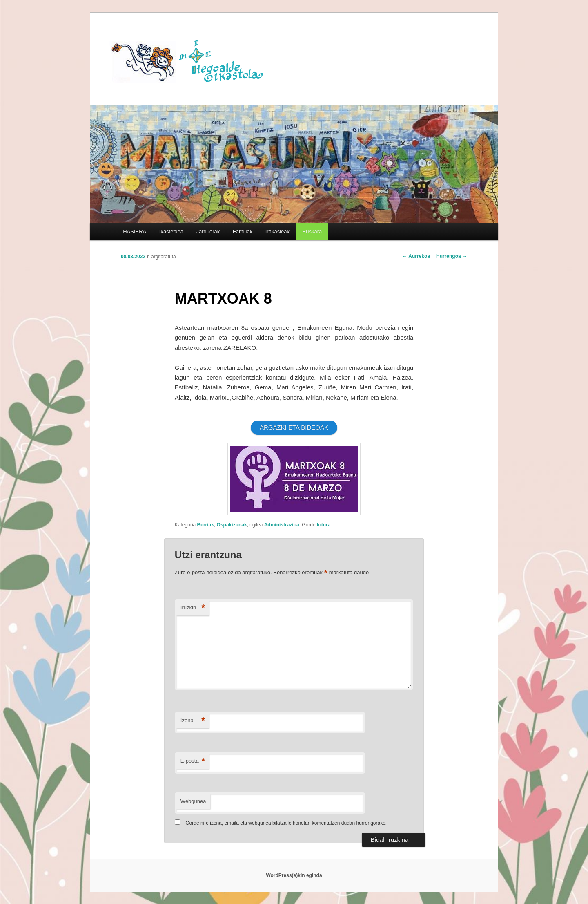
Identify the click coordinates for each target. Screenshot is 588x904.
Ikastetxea (171, 232)
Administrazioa (282, 525)
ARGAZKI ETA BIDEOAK (294, 427)
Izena (193, 721)
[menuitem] (312, 232)
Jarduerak (208, 232)
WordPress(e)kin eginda (294, 875)
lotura (324, 525)
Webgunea (193, 801)
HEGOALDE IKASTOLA (190, 60)
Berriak (206, 525)
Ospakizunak (232, 525)
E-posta (193, 761)
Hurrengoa (452, 256)
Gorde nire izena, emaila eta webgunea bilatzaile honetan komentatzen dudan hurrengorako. (286, 823)
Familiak (243, 232)
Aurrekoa (416, 256)
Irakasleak (277, 232)
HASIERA (135, 232)
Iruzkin (193, 608)
